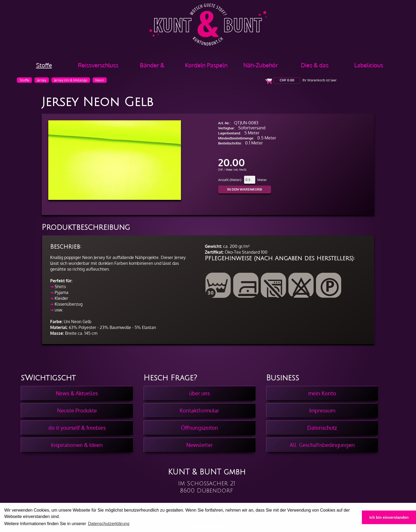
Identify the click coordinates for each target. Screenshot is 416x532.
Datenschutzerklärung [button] (109, 524)
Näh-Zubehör (261, 65)
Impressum (322, 410)
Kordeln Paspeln (206, 65)
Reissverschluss (98, 65)
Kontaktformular (199, 410)
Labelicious (369, 65)
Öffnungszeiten (200, 428)
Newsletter (200, 445)
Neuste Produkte (77, 410)
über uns (200, 393)
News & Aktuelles (77, 393)
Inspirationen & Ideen (77, 445)
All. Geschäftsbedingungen (322, 445)
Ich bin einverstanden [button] (389, 517)
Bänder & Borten (152, 67)
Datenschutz (322, 428)
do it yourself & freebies (77, 428)
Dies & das (315, 65)
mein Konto (322, 393)
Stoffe (44, 65)
